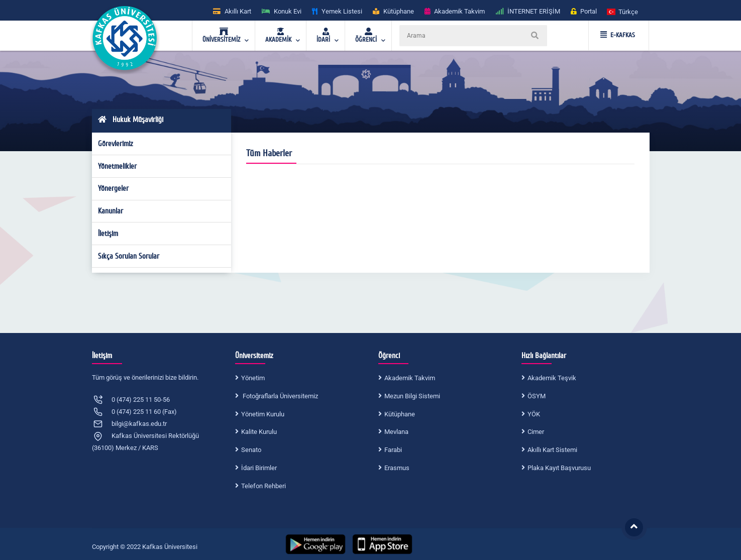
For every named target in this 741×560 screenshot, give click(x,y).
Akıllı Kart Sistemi (552, 450)
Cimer (536, 432)
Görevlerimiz (116, 144)
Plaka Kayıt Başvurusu (559, 468)
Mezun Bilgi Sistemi (412, 396)
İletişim (108, 234)
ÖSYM (537, 396)
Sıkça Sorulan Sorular (129, 256)
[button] (623, 11)
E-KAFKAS (618, 35)
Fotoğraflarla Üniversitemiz (280, 396)
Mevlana (396, 432)
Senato (251, 450)
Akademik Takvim (410, 378)
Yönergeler (113, 188)
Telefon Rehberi (263, 486)
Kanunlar (111, 211)
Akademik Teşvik (552, 378)
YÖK (534, 414)
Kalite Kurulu (259, 432)
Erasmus (397, 468)
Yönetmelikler (117, 166)
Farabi (393, 450)
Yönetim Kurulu (263, 414)
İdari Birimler (259, 468)
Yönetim (253, 378)
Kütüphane (400, 414)
